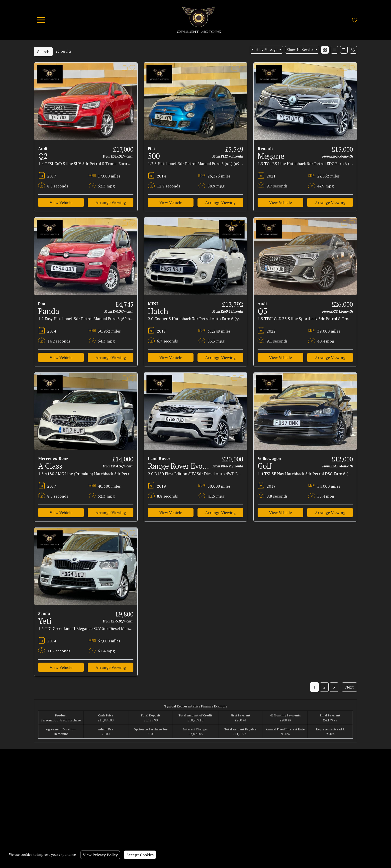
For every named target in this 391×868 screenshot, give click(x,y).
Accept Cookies (140, 855)
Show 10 (301, 49)
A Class (50, 466)
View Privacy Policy (100, 855)
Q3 (262, 311)
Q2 (43, 156)
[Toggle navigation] (41, 20)
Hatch (158, 311)
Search (43, 52)
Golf (265, 466)
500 (154, 156)
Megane (271, 156)
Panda (49, 311)
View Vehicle (61, 202)
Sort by (265, 49)
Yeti (45, 621)
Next (349, 687)
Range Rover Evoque (181, 466)
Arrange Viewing (111, 202)
